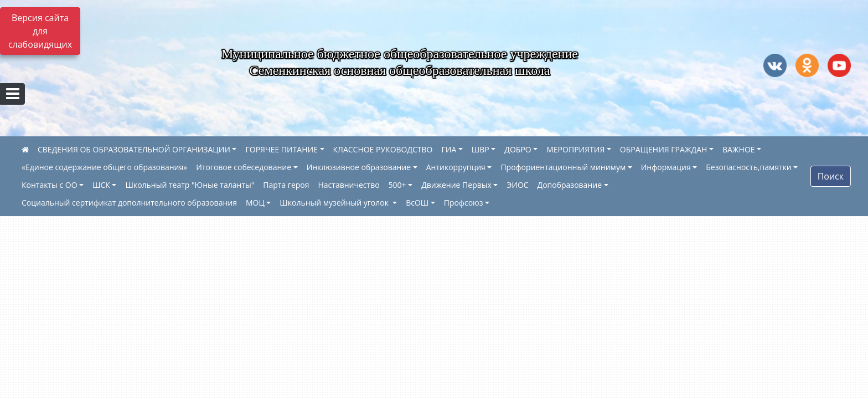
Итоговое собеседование (244, 167)
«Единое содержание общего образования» (104, 167)
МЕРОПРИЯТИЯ (575, 149)
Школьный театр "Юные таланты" (190, 185)
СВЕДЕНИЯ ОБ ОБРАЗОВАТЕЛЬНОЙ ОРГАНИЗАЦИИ (134, 149)
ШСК (101, 185)
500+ (397, 185)
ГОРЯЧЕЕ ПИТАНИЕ (281, 149)
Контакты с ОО (50, 185)
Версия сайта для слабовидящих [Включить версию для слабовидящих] (40, 31)
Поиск (831, 176)
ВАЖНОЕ (739, 149)
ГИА (449, 149)
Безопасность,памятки (748, 167)
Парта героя (286, 185)
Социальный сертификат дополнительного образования (129, 203)
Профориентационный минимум (563, 167)
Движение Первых (456, 185)
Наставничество (349, 185)
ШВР (480, 149)
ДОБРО (518, 149)
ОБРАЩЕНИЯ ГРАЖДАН (664, 149)
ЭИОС (517, 185)
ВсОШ (417, 203)
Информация (666, 167)
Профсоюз (464, 203)
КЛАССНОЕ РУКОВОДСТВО (383, 149)
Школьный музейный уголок (335, 203)
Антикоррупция (456, 167)
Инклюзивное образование (359, 167)
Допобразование (570, 185)
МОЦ (255, 203)
